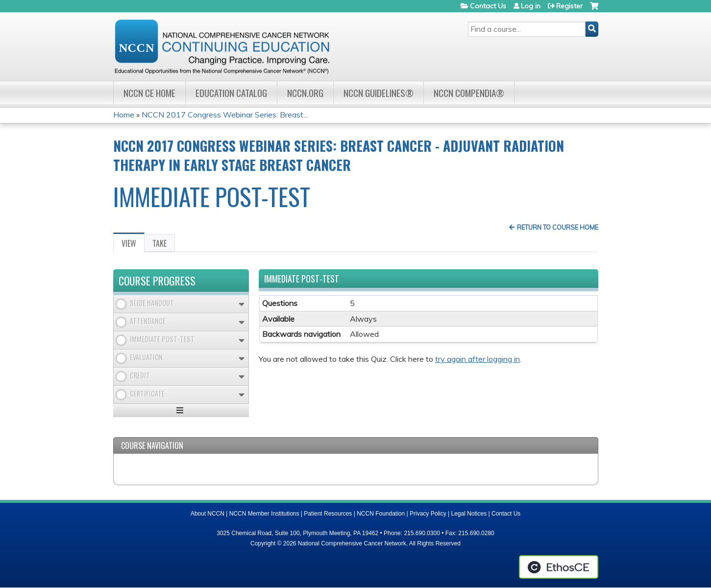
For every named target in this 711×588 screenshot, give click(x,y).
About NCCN (208, 514)
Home (124, 115)
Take (159, 243)
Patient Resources (328, 514)
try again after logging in (478, 359)
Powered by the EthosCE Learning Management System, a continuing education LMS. (559, 567)
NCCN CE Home (149, 93)
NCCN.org (305, 93)
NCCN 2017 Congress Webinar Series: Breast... (225, 115)
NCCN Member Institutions (264, 514)
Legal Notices (469, 514)
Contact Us (488, 6)
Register (569, 6)
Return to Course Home (558, 227)
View (133, 245)
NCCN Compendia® (469, 93)
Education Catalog (231, 93)
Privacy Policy (428, 514)
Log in (531, 6)
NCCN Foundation (381, 514)
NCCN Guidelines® (379, 93)
